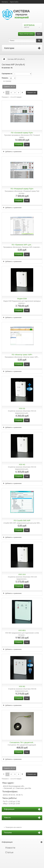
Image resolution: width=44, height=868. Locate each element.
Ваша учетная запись (26, 34)
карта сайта (14, 2)
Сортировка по (7, 74)
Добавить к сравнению (13, 152)
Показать (5, 78)
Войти (39, 34)
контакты (5, 2)
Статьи (9, 852)
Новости (10, 848)
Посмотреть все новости (13, 827)
